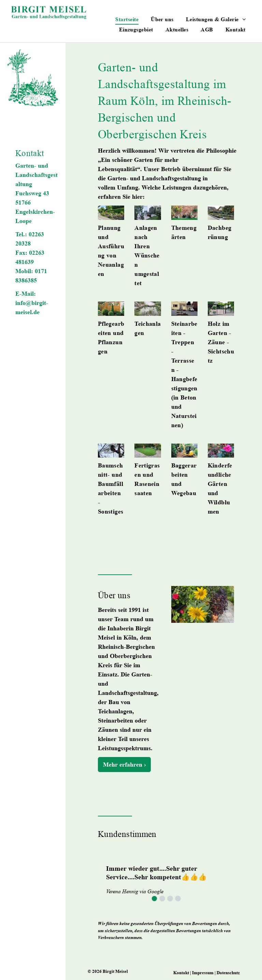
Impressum (203, 973)
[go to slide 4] (178, 899)
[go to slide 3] (170, 899)
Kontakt (181, 973)
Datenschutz (228, 973)
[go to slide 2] (162, 899)
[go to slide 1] (154, 899)
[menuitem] (127, 19)
